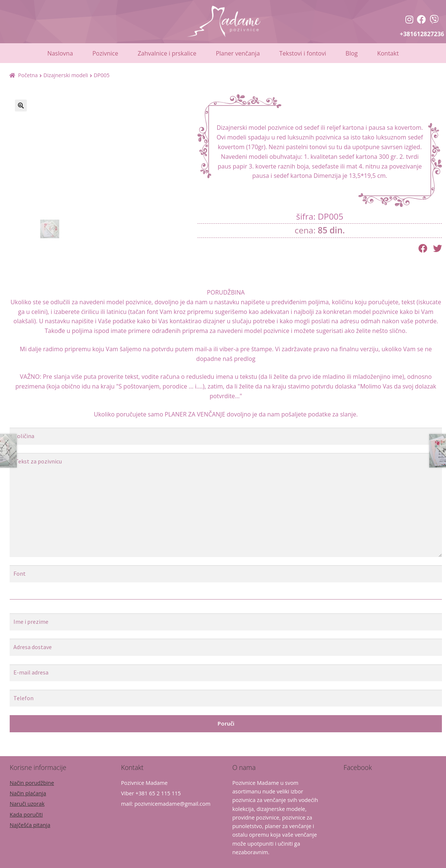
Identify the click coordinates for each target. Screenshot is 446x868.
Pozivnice (105, 53)
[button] (21, 106)
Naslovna (60, 53)
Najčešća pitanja (30, 825)
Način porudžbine (32, 783)
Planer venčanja (238, 53)
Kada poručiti (26, 814)
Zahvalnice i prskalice (167, 53)
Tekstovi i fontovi (303, 53)
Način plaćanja (28, 793)
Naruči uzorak (27, 804)
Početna (28, 75)
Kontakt (388, 53)
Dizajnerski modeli (66, 75)
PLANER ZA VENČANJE (195, 414)
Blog (352, 53)
